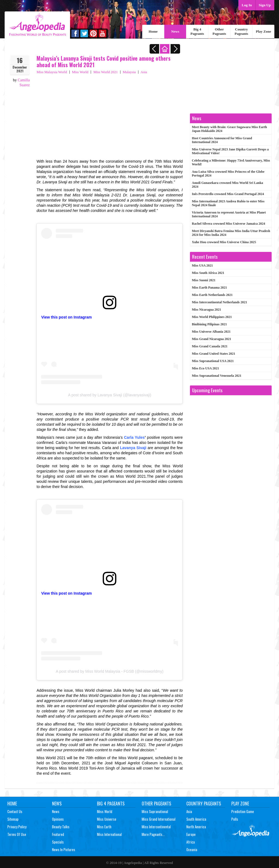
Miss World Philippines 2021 (212, 317)
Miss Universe (107, 819)
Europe (191, 834)
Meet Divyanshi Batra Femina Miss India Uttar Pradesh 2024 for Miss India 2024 (231, 233)
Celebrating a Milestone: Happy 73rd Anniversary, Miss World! (231, 162)
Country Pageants (241, 31)
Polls (235, 819)
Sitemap (13, 819)
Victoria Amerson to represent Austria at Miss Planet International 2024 (229, 214)
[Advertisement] (110, 115)
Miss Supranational (155, 811)
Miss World (80, 72)
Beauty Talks (61, 827)
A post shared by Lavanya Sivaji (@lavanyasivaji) (110, 395)
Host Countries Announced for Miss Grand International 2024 (222, 140)
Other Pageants (219, 31)
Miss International (109, 834)
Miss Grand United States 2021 (213, 354)
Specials (58, 842)
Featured (58, 834)
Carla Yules (134, 437)
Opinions (58, 819)
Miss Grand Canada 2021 (210, 346)
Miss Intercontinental (156, 827)
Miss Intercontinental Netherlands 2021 (219, 302)
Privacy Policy (17, 827)
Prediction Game (243, 811)
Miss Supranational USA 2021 (213, 361)
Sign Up (265, 5)
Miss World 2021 (106, 72)
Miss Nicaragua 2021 (206, 310)
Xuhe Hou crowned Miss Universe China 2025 (224, 242)
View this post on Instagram (66, 317)
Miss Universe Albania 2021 (211, 332)
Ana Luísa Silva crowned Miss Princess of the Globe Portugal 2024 (228, 174)
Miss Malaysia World (52, 72)
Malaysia (129, 72)
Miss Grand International (159, 819)
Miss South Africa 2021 (208, 273)
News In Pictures (64, 850)
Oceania (192, 850)
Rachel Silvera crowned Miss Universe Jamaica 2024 (228, 224)
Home (153, 31)
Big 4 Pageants (197, 31)
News (175, 31)
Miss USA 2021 (202, 265)
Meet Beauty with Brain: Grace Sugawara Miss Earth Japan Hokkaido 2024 (229, 129)
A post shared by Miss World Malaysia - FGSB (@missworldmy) (110, 671)
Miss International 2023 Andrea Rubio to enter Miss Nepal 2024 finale (228, 203)
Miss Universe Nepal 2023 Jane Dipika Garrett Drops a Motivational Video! (230, 151)
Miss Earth (104, 827)
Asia (144, 72)
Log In (247, 5)
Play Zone (263, 31)
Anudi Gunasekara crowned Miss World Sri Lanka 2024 (228, 185)
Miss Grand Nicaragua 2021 (211, 339)
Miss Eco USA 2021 (205, 368)
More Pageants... (153, 834)
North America (196, 827)
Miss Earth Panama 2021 (209, 288)
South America (196, 819)
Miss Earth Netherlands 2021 (212, 295)
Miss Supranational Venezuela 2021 (217, 376)
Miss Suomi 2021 (204, 280)
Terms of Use (17, 834)
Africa (191, 842)
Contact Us (15, 811)
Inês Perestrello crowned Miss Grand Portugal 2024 (228, 194)
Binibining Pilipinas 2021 (209, 324)
